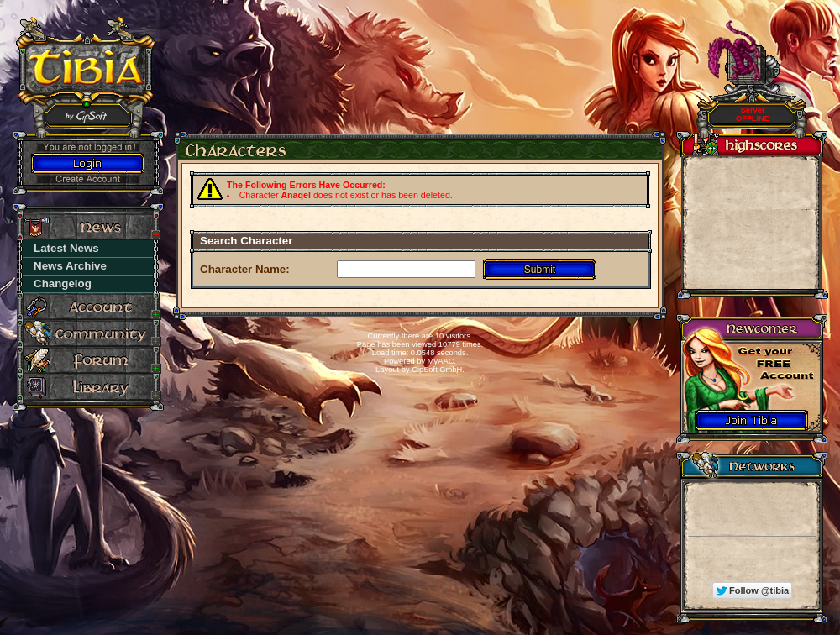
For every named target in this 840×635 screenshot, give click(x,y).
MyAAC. (442, 361)
